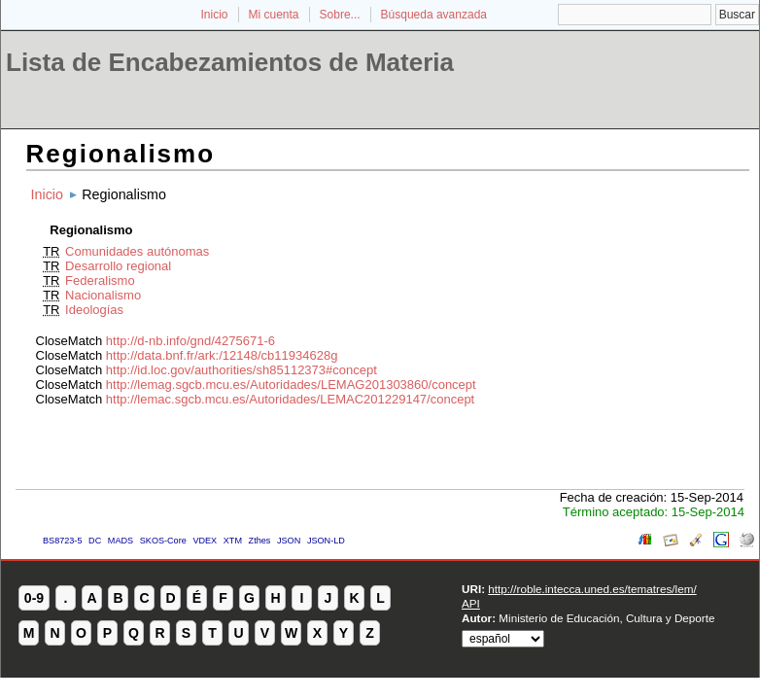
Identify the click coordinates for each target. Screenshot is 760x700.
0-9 (34, 598)
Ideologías (94, 310)
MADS (121, 541)
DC (95, 541)
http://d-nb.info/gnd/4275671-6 (190, 341)
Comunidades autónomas (137, 251)
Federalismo (100, 280)
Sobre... (340, 15)
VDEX (205, 541)
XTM (233, 541)
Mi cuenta (274, 15)
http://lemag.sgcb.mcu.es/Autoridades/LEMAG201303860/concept (291, 385)
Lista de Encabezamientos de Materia (230, 62)
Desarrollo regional (118, 266)
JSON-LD (326, 541)
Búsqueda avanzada (434, 15)
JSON (289, 541)
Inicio (214, 15)
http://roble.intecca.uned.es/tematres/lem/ (592, 589)
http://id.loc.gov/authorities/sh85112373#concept (242, 370)
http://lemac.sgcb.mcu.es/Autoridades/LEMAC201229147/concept (290, 399)
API (471, 603)
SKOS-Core (163, 541)
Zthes (260, 541)
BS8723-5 (62, 541)
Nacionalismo (103, 295)
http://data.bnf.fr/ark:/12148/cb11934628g (222, 355)
